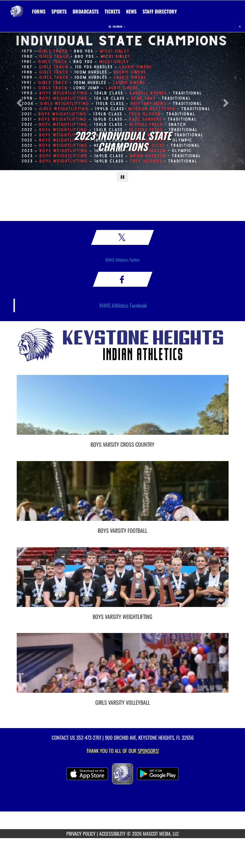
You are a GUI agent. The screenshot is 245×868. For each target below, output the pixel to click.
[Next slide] (227, 101)
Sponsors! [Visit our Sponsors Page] (148, 751)
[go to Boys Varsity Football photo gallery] (123, 495)
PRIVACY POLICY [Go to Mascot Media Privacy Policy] (81, 834)
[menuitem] (39, 11)
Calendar (117, 26)
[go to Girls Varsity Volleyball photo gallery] (123, 667)
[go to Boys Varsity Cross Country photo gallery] (123, 409)
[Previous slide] (18, 101)
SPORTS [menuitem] (59, 11)
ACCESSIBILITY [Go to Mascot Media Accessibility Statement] (112, 834)
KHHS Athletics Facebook (123, 305)
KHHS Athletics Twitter (123, 260)
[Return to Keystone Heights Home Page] (17, 8)
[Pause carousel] (122, 177)
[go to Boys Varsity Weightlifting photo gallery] (123, 582)
